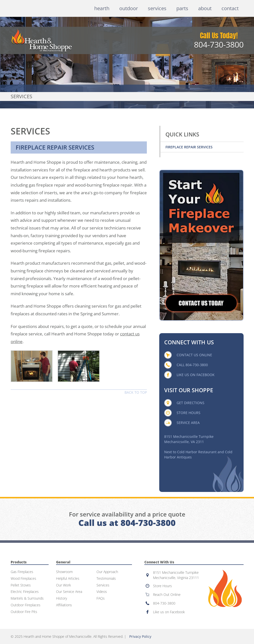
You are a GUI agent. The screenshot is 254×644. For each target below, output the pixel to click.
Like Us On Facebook (196, 375)
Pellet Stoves (21, 585)
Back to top (136, 392)
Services (157, 8)
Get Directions (190, 403)
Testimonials (106, 579)
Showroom (64, 572)
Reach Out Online (167, 595)
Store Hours (189, 413)
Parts (182, 8)
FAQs (101, 598)
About (205, 8)
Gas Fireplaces (22, 572)
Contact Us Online (194, 355)
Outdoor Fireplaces (26, 605)
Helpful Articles (68, 579)
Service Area (188, 423)
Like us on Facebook (169, 612)
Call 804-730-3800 (192, 365)
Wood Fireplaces (23, 579)
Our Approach (107, 572)
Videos (102, 592)
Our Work (63, 585)
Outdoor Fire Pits (24, 612)
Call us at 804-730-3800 (127, 523)
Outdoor (129, 8)
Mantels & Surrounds (27, 598)
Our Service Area (69, 592)
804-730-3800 (219, 45)
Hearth (102, 8)
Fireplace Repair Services (189, 147)
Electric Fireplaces (25, 592)
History (62, 598)
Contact (230, 8)
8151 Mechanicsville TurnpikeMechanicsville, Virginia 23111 (176, 575)
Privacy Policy (140, 636)
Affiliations (64, 605)
